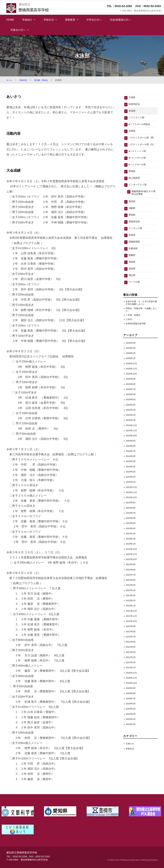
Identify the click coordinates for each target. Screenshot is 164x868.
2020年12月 (132, 696)
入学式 (129, 342)
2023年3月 (132, 557)
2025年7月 (132, 412)
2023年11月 (132, 516)
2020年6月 (132, 727)
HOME (10, 20)
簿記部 (133, 295)
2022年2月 (132, 624)
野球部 (133, 183)
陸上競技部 (135, 190)
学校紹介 (27, 20)
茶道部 (142, 252)
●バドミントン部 (139, 162)
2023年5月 (132, 547)
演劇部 (133, 223)
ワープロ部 (135, 302)
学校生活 (49, 20)
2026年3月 (132, 371)
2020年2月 (132, 747)
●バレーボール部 (139, 169)
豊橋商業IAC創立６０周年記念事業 (143, 206)
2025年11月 (132, 392)
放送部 (133, 288)
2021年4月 (132, 675)
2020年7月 (132, 722)
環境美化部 (135, 237)
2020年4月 (132, 737)
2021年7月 (132, 660)
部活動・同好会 (44, 80)
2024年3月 (132, 495)
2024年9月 (132, 464)
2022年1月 (132, 629)
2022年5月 (132, 608)
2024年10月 (132, 459)
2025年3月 (132, 433)
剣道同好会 (135, 105)
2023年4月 (132, 552)
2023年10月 (132, 521)
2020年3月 (132, 742)
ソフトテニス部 (138, 119)
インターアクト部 (139, 197)
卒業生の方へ (18, 30)
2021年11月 (132, 639)
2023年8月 (132, 531)
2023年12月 (132, 510)
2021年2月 (132, 686)
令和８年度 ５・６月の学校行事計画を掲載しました (141, 323)
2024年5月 (132, 485)
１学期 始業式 (134, 337)
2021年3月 (132, 680)
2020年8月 (132, 717)
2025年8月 (132, 407)
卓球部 (133, 134)
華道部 (133, 230)
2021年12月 (132, 634)
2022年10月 (132, 582)
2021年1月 (132, 691)
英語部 (133, 216)
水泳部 (133, 112)
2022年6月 (132, 603)
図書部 (133, 273)
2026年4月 (132, 366)
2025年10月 (132, 397)
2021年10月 (132, 644)
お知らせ (131, 767)
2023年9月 (132, 526)
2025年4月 (132, 428)
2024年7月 (132, 474)
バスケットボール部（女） (141, 153)
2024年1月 (132, 505)
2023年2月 (132, 562)
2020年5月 (132, 732)
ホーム (10, 80)
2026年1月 (132, 382)
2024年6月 (132, 479)
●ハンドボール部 (139, 176)
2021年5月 (132, 670)
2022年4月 (132, 613)
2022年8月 (132, 593)
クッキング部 (137, 244)
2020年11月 (132, 701)
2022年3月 (132, 619)
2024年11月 (132, 454)
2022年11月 (132, 577)
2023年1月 (132, 567)
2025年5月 (132, 423)
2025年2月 (132, 438)
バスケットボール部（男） (141, 142)
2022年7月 (132, 598)
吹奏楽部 (134, 266)
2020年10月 (132, 706)
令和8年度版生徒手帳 (137, 347)
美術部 (133, 280)
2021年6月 (132, 665)
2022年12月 (132, 572)
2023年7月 (132, 536)
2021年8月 (132, 655)
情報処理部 (135, 259)
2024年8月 (132, 469)
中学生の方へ (94, 20)
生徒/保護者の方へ (120, 20)
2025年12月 (132, 387)
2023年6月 (132, 541)
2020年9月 (132, 711)
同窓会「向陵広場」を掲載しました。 (141, 331)
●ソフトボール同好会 (142, 126)
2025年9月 (132, 402)
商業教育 (70, 20)
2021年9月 (132, 650)
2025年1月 (132, 443)
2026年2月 (132, 376)
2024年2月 (132, 500)
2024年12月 (132, 449)
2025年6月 (132, 418)
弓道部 (133, 98)
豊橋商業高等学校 (36, 10)
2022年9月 (132, 588)
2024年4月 (132, 490)
